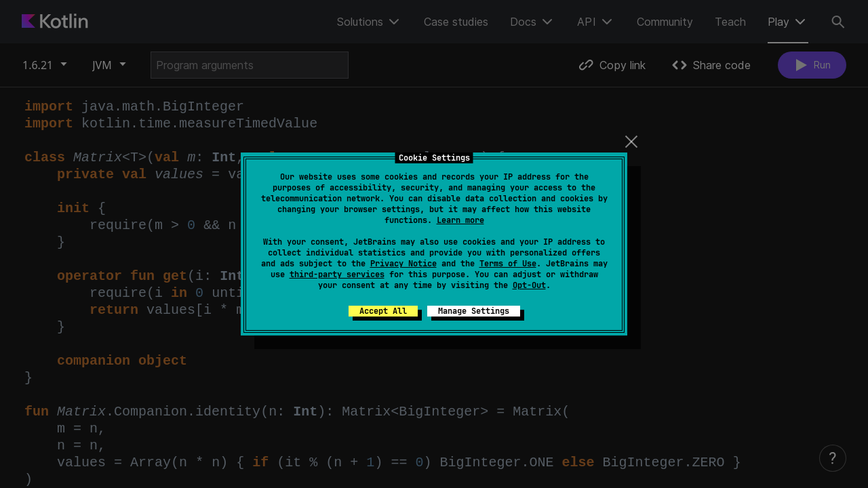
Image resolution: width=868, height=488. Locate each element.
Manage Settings (474, 311)
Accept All (383, 311)
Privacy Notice (403, 264)
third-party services (337, 274)
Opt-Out (529, 285)
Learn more (460, 220)
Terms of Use (508, 264)
